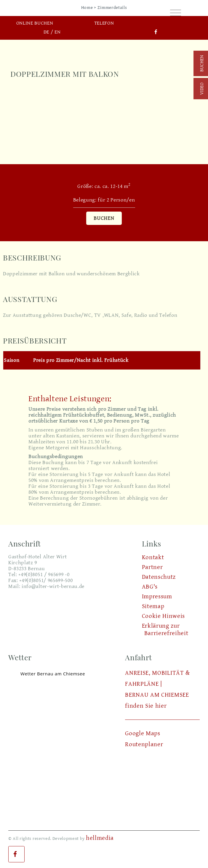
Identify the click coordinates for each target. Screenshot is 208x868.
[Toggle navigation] (176, 13)
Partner (152, 567)
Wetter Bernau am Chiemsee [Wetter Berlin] (53, 674)
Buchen (104, 218)
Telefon (104, 23)
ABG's (150, 587)
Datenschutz (159, 577)
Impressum (157, 597)
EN (57, 32)
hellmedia (100, 838)
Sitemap (153, 606)
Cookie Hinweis (164, 616)
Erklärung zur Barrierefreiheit (165, 630)
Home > (89, 8)
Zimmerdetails (112, 8)
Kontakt (153, 557)
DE (46, 32)
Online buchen (35, 23)
